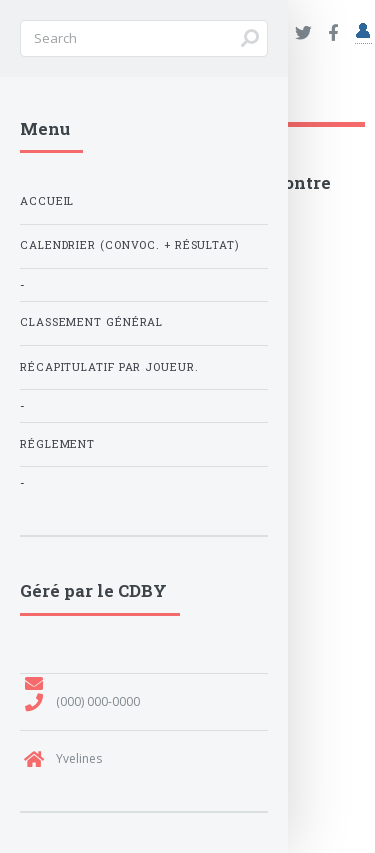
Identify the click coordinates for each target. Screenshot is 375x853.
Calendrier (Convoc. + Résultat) (129, 245)
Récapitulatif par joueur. (109, 367)
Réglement (57, 444)
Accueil (47, 201)
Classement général (91, 322)
